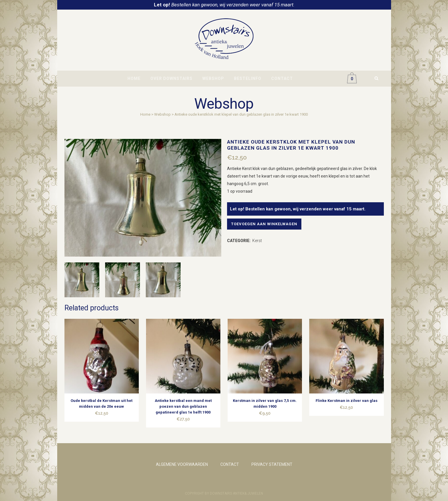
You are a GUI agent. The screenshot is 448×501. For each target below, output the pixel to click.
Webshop (162, 114)
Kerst (257, 241)
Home (145, 114)
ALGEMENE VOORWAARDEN (182, 464)
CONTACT (230, 464)
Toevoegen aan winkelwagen (267, 224)
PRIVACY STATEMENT (272, 464)
